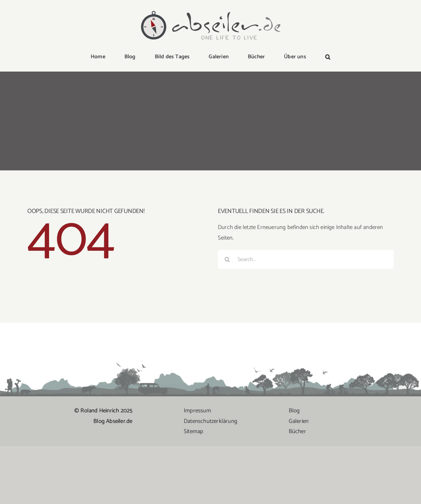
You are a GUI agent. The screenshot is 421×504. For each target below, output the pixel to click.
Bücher (297, 431)
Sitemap (193, 431)
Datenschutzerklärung (210, 421)
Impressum (197, 411)
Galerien (299, 421)
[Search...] (306, 259)
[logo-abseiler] (211, 11)
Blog (294, 411)
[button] (328, 57)
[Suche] (227, 259)
